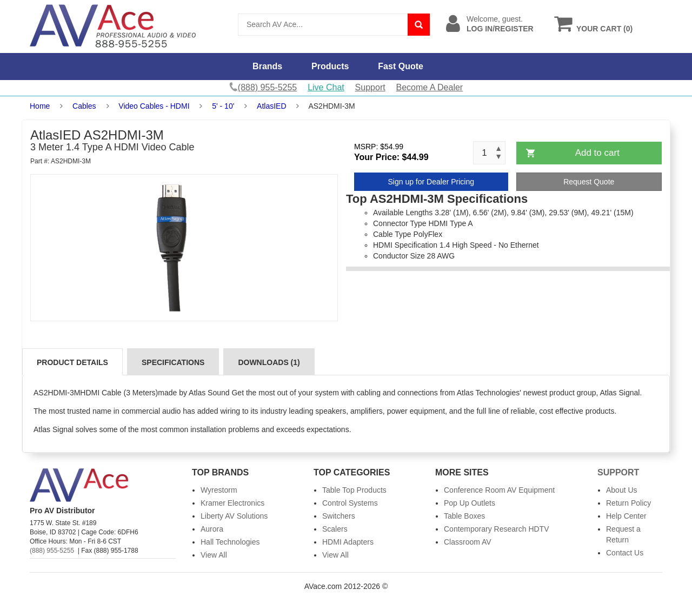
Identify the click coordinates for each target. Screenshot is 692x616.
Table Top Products (354, 490)
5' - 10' (223, 106)
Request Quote (589, 182)
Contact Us (625, 553)
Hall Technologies (230, 542)
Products (330, 66)
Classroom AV (468, 542)
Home (40, 106)
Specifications (173, 362)
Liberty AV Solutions (234, 516)
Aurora (212, 529)
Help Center (626, 516)
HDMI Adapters (348, 542)
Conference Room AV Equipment (499, 490)
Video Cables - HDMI (154, 106)
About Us (622, 490)
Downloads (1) (269, 362)
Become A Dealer (430, 87)
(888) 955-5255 (52, 551)
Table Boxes (464, 516)
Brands (267, 66)
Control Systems (350, 503)
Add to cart (597, 153)
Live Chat (326, 87)
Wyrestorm (219, 490)
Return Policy (628, 503)
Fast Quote (401, 66)
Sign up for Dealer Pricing (431, 182)
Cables (84, 106)
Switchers (339, 516)
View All (214, 555)
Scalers (335, 529)
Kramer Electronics (232, 503)
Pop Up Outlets (470, 503)
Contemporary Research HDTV (497, 529)
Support (370, 87)
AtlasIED (271, 106)
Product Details (72, 362)
